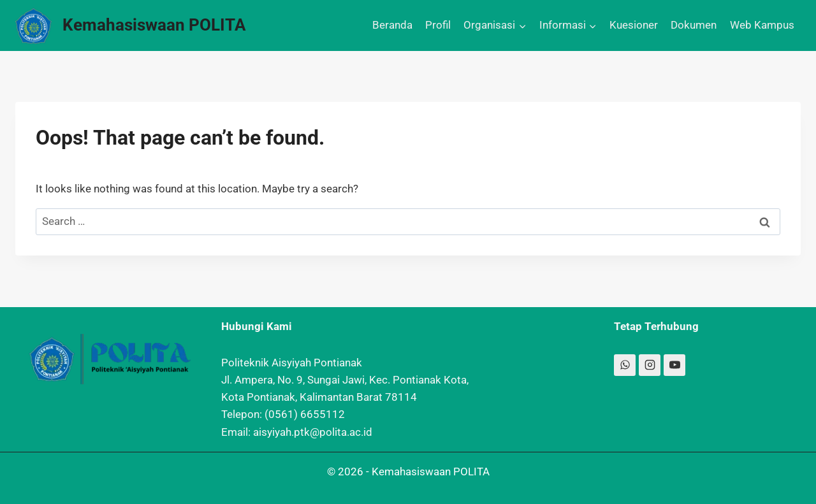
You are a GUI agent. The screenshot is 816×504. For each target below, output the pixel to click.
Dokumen (694, 25)
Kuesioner (634, 25)
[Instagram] (650, 365)
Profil (438, 25)
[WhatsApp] (625, 365)
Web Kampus (762, 25)
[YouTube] (674, 365)
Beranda (392, 25)
